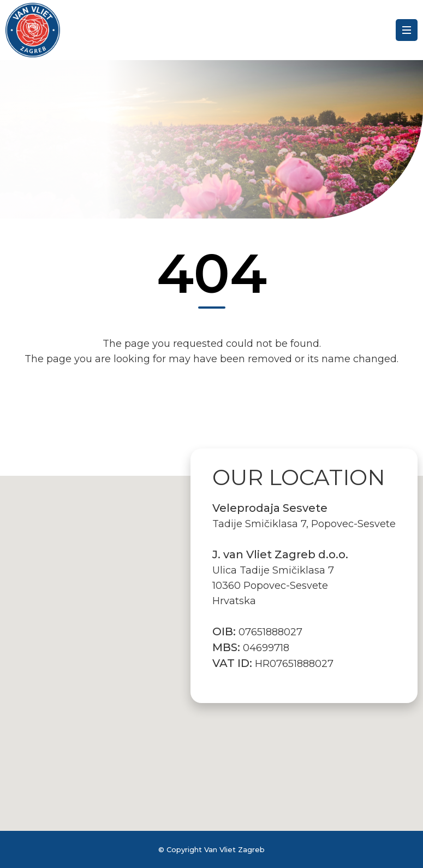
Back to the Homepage (212, 408)
